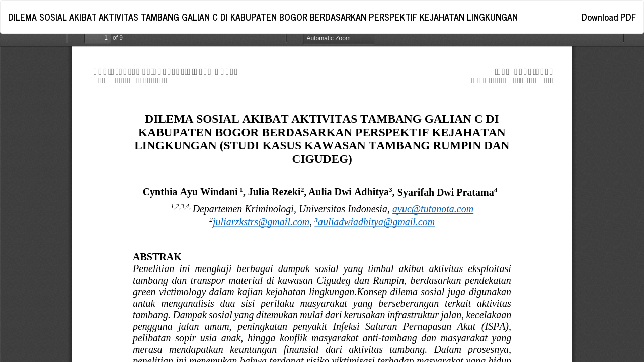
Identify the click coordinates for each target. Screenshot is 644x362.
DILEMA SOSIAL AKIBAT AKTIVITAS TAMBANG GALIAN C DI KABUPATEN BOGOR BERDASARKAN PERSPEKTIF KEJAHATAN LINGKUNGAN (263, 17)
